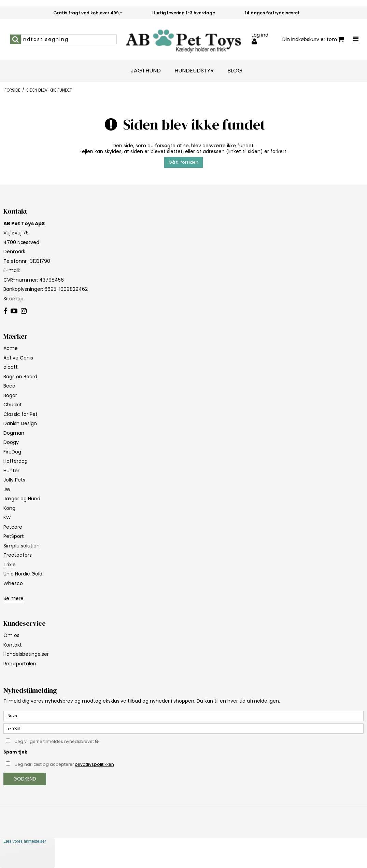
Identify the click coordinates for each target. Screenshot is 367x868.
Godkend (25, 779)
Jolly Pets (14, 480)
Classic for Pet (20, 414)
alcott (11, 367)
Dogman (14, 433)
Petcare (13, 527)
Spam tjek (15, 752)
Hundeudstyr (194, 71)
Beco (9, 386)
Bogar (10, 395)
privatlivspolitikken (94, 764)
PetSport (14, 536)
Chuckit (13, 405)
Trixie (10, 565)
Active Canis (18, 358)
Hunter (11, 471)
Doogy (11, 442)
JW (7, 489)
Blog (235, 71)
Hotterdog (16, 461)
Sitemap (13, 299)
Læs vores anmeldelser (25, 841)
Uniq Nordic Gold (23, 574)
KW (7, 517)
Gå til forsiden (183, 162)
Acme (11, 348)
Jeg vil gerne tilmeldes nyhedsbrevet (74, 740)
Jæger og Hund (22, 499)
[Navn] (183, 716)
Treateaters (18, 555)
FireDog (12, 452)
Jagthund (146, 71)
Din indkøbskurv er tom (313, 39)
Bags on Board (20, 377)
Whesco (13, 583)
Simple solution (22, 546)
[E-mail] (183, 728)
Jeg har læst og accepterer (65, 764)
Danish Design (20, 423)
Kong (9, 508)
